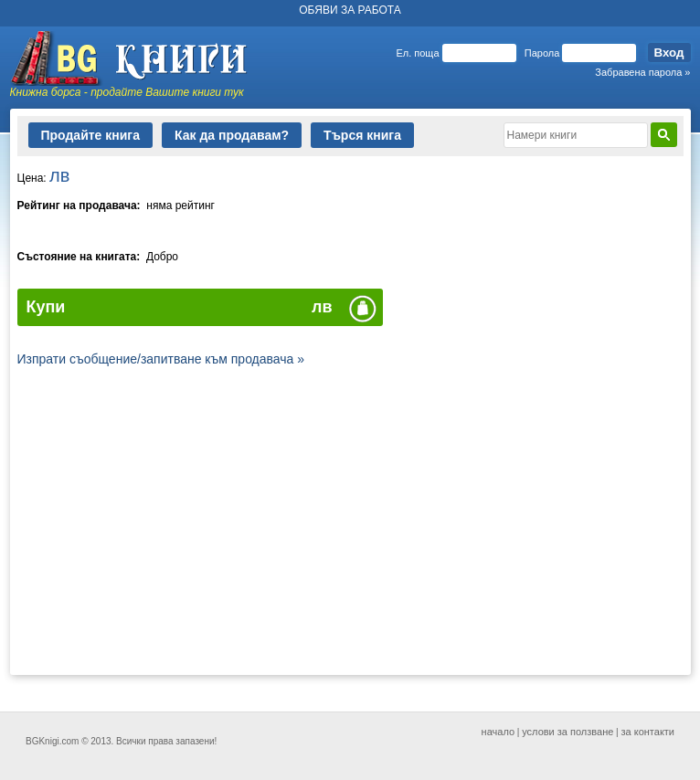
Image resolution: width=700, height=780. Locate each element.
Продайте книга (90, 135)
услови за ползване (567, 732)
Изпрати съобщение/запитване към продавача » (161, 359)
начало (498, 732)
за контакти (648, 732)
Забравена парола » (642, 72)
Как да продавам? (232, 135)
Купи (46, 307)
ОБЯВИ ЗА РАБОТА (350, 10)
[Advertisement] (350, 522)
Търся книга (362, 135)
